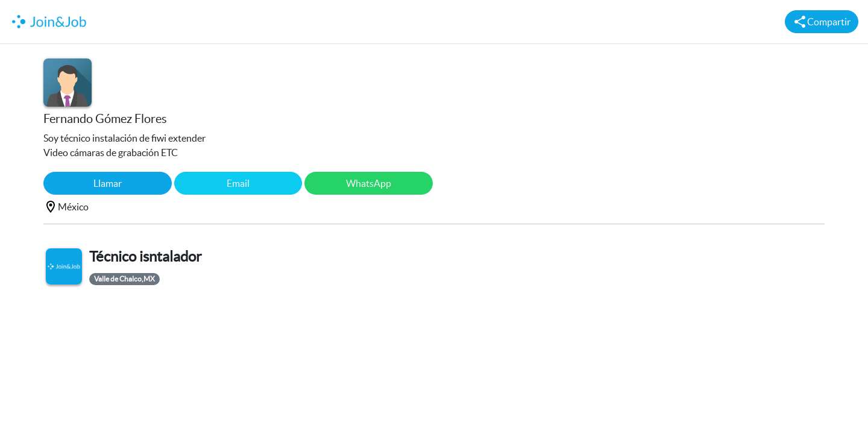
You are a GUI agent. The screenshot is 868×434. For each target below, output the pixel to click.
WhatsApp (369, 183)
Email (238, 183)
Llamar (108, 183)
